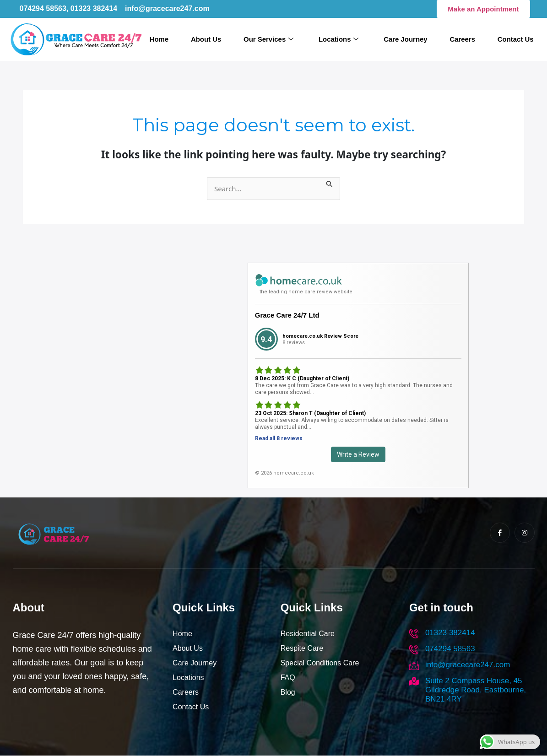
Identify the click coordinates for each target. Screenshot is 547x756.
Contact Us (513, 39)
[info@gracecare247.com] (414, 666)
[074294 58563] (414, 650)
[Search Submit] (330, 183)
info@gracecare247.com (468, 665)
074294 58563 (450, 649)
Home (165, 39)
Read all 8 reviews (279, 439)
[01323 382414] (414, 634)
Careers (461, 39)
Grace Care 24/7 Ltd (287, 316)
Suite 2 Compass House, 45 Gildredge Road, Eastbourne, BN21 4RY (476, 691)
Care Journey (405, 39)
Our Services (272, 40)
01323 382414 (450, 633)
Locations (340, 40)
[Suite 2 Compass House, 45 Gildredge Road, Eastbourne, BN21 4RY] (414, 682)
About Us (211, 39)
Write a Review (358, 455)
